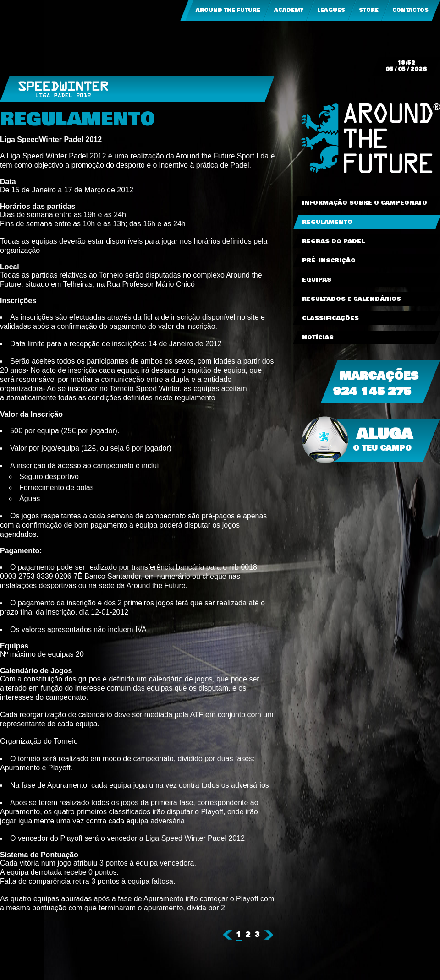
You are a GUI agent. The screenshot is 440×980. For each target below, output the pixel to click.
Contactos (410, 10)
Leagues (331, 10)
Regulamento (327, 222)
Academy (289, 10)
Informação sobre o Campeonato (365, 203)
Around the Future (228, 10)
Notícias (318, 338)
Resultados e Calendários (352, 299)
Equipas (317, 280)
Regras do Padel (333, 241)
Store (369, 10)
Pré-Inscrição (329, 261)
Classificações (330, 318)
